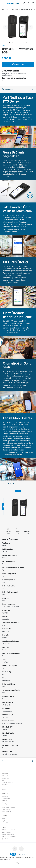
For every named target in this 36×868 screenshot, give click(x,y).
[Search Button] (24, 3)
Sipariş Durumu (6, 787)
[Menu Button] (3, 3)
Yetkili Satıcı (5, 785)
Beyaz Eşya (5, 796)
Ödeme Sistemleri (27, 10)
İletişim (4, 789)
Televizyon (5, 803)
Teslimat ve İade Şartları (8, 834)
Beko (4, 46)
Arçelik (4, 821)
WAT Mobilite (5, 823)
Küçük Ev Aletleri (6, 809)
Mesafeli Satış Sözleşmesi (9, 837)
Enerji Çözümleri (6, 798)
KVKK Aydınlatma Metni (8, 830)
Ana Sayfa (5, 10)
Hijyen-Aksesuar (6, 812)
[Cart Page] (33, 3)
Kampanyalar (6, 778)
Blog (3, 780)
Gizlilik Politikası (6, 832)
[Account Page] (29, 3)
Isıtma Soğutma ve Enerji (9, 807)
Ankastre (4, 801)
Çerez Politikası (6, 839)
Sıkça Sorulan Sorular (8, 783)
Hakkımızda (5, 776)
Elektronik (15, 10)
